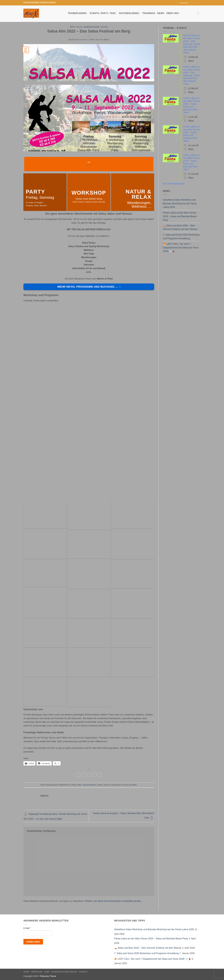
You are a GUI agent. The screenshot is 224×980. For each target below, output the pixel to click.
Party (72, 27)
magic (107, 40)
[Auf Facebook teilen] (79, 775)
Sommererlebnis (91, 27)
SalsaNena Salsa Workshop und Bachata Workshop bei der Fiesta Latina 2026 (180, 203)
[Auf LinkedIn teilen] (99, 775)
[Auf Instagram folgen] (194, 3)
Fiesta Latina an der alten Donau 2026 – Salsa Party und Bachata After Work (192, 105)
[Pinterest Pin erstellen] (94, 775)
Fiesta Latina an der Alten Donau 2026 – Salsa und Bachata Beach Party (180, 216)
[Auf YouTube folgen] (199, 3)
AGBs (47, 972)
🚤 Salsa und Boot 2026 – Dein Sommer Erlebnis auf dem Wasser (180, 227)
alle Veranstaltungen (174, 184)
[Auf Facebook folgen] (191, 3)
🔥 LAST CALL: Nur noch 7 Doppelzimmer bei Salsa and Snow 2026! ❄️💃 (181, 248)
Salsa (79, 27)
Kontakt (83, 972)
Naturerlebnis (129, 13)
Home (26, 972)
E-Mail (27, 928)
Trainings (149, 13)
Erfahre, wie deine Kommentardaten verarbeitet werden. (113, 901)
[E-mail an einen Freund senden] (89, 775)
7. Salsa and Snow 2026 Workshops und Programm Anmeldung (181, 237)
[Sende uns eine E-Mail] (196, 3)
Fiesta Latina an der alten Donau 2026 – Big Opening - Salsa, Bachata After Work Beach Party (192, 75)
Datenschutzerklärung (64, 972)
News (161, 13)
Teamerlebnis (78, 13)
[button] (182, 3)
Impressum (37, 972)
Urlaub (104, 27)
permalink (133, 785)
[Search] (199, 13)
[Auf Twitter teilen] (84, 775)
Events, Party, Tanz (103, 13)
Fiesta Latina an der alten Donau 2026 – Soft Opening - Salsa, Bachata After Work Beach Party (192, 44)
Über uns (173, 13)
